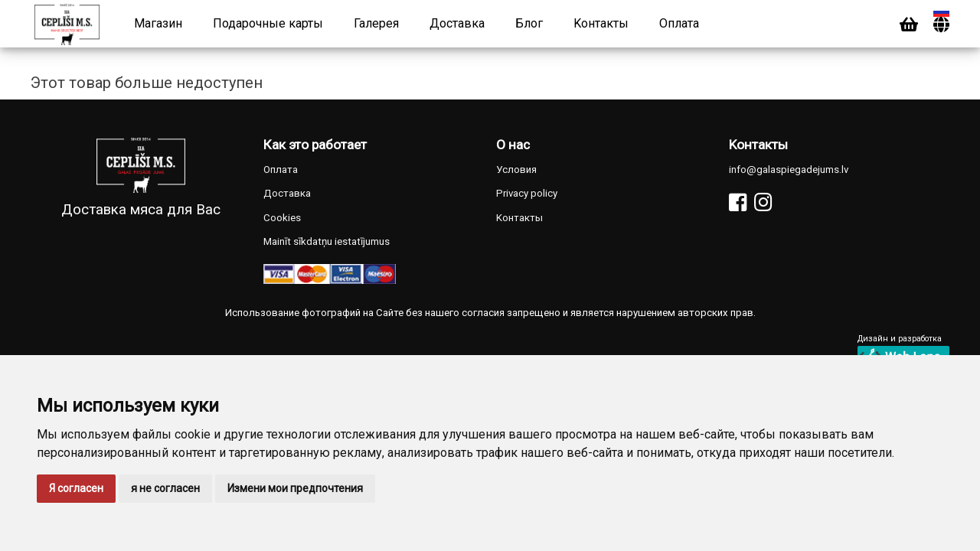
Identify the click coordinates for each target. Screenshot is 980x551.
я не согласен (165, 488)
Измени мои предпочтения (295, 488)
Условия (516, 170)
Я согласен (76, 488)
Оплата (679, 23)
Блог (529, 23)
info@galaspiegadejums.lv (789, 170)
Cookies (282, 218)
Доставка (457, 23)
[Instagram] (763, 202)
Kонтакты (601, 23)
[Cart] (909, 25)
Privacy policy (527, 193)
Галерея (376, 23)
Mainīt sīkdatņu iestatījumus (327, 241)
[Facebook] (738, 202)
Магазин (158, 23)
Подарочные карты (268, 23)
